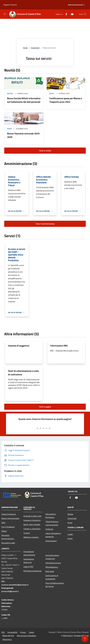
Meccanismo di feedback (26, 636)
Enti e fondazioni (8, 527)
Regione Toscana (10, 5)
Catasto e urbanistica (32, 529)
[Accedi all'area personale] (75, 5)
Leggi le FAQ (28, 567)
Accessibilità (12, 632)
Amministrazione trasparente (52, 557)
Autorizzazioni (51, 541)
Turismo (27, 533)
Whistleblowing (52, 567)
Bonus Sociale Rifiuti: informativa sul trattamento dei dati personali (24, 100)
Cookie (31, 632)
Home (25, 48)
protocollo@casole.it (10, 591)
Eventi (70, 538)
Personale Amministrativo (8, 537)
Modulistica (7, 639)
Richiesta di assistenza (32, 571)
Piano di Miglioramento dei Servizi (55, 585)
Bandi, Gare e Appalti (32, 524)
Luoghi (70, 534)
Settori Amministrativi (10, 518)
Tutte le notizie (45, 151)
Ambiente (49, 529)
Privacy (23, 632)
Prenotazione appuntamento (29, 553)
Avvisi (52, 93)
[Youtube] (71, 14)
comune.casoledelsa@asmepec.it (15, 585)
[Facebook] (65, 14)
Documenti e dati (8, 543)
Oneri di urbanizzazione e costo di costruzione (23, 373)
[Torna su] (85, 639)
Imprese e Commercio (32, 520)
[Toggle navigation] (5, 14)
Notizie (10, 93)
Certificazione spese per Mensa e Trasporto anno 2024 (66, 100)
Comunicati (72, 518)
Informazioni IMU (59, 346)
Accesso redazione (81, 636)
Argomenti (35, 48)
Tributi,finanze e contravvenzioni (52, 523)
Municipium (68, 636)
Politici (4, 531)
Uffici (3, 523)
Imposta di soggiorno (19, 346)
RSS (3, 632)
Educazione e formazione (51, 516)
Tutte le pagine (45, 407)
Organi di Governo (9, 514)
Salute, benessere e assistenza (53, 535)
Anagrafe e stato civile (32, 516)
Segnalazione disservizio (29, 561)
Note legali (50, 571)
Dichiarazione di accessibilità (52, 577)
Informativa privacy (53, 563)
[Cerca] (85, 14)
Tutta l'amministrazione (45, 224)
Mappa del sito (8, 636)
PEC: (3, 581)
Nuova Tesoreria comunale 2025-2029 (24, 135)
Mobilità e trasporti (31, 537)
